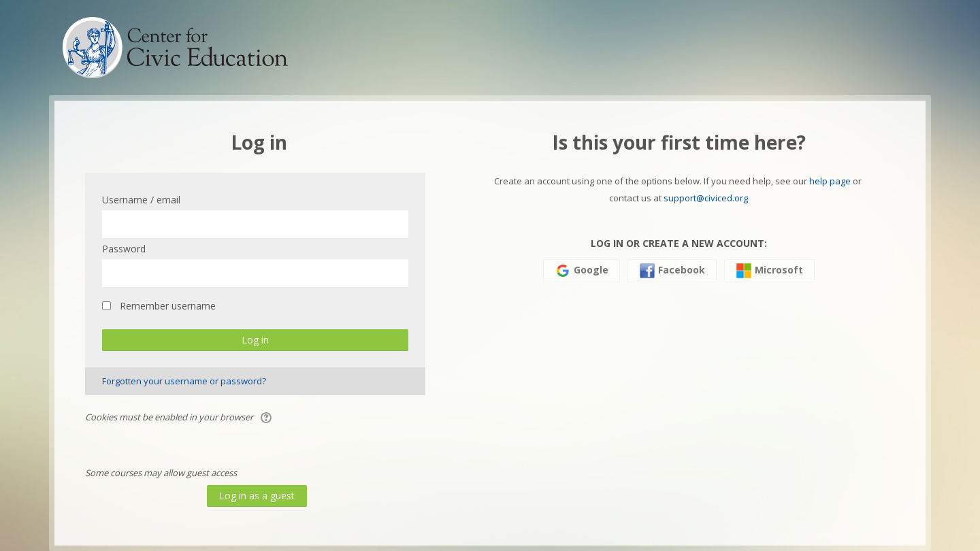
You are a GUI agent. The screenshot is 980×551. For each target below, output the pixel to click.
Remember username (168, 306)
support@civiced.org (706, 198)
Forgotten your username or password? (184, 381)
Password (124, 249)
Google (582, 271)
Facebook (672, 271)
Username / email (141, 200)
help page (830, 181)
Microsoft (769, 271)
